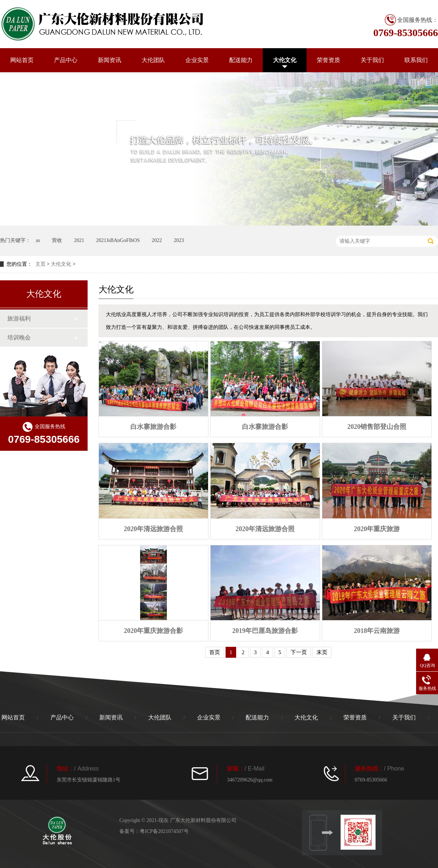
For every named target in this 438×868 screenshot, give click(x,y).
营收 (57, 240)
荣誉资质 (328, 60)
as (38, 240)
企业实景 (197, 60)
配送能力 (241, 60)
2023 (179, 240)
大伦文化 (285, 60)
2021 (79, 240)
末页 (322, 652)
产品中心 (66, 60)
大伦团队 (153, 60)
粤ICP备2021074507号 (164, 831)
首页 (215, 652)
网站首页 (22, 60)
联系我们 (416, 60)
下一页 (299, 652)
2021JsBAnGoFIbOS (118, 240)
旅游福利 (19, 318)
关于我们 (372, 60)
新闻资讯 (109, 60)
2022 (157, 240)
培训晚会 (19, 337)
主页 (41, 264)
